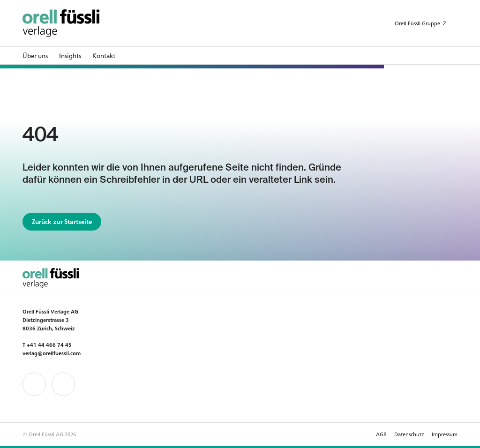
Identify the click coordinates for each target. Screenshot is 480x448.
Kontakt (104, 56)
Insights (70, 56)
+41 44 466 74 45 (49, 344)
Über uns (35, 56)
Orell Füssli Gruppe (417, 23)
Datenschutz (409, 434)
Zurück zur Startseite (62, 221)
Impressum (445, 434)
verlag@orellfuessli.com (52, 353)
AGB (381, 434)
